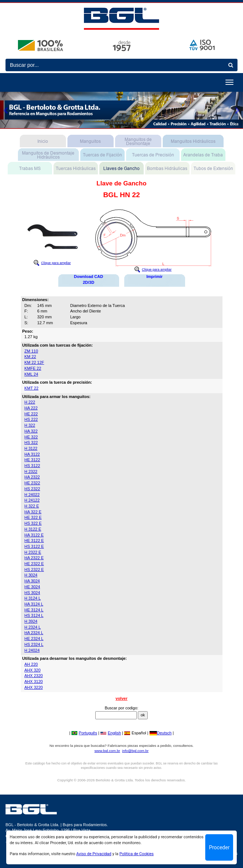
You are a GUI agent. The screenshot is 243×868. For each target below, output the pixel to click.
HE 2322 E (34, 564)
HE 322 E (33, 517)
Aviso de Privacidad (94, 854)
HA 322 (31, 431)
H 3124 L (33, 598)
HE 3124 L (34, 610)
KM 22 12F (34, 362)
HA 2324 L (34, 633)
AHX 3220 (34, 687)
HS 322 (31, 442)
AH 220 (31, 664)
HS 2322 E (34, 569)
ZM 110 (31, 351)
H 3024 (31, 575)
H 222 (30, 402)
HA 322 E (33, 512)
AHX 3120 (34, 681)
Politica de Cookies (137, 854)
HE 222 (31, 414)
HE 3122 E (34, 540)
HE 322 (31, 437)
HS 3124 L (34, 615)
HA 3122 (32, 454)
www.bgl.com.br (107, 751)
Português (84, 733)
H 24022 (32, 495)
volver (121, 698)
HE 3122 (32, 460)
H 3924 (31, 621)
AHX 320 (33, 670)
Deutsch (161, 733)
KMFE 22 (33, 368)
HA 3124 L (34, 604)
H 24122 (32, 500)
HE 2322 (32, 483)
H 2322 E (33, 552)
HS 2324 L (34, 644)
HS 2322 (32, 489)
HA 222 (31, 408)
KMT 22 (32, 388)
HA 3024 (32, 581)
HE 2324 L (34, 639)
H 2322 (31, 471)
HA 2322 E (34, 558)
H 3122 (31, 448)
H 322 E (32, 506)
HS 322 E (33, 523)
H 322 (30, 425)
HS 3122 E (34, 546)
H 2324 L (33, 627)
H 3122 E (33, 529)
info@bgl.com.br (135, 751)
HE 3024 (32, 587)
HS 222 (31, 419)
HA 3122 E (34, 535)
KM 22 (30, 357)
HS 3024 (32, 593)
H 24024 (32, 650)
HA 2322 (32, 477)
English (111, 733)
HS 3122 (32, 466)
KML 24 (32, 374)
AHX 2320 (34, 676)
